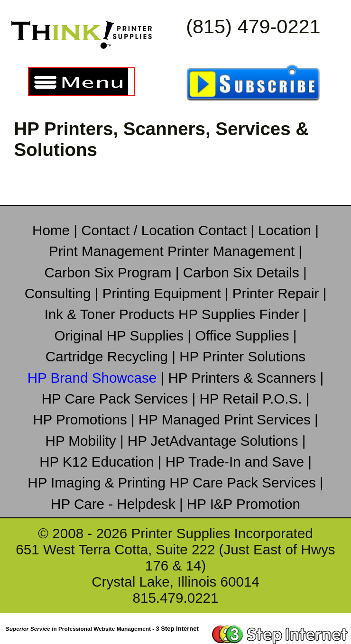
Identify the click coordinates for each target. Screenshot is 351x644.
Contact (224, 230)
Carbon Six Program (110, 272)
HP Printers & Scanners (244, 378)
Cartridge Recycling (109, 356)
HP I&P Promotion (244, 504)
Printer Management (233, 251)
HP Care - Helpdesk (115, 504)
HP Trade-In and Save (237, 462)
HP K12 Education (99, 462)
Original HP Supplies (121, 336)
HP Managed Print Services (226, 419)
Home (53, 230)
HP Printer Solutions (242, 356)
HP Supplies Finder (241, 314)
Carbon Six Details (243, 272)
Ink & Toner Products (111, 314)
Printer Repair (278, 293)
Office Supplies (244, 336)
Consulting (60, 293)
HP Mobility (83, 441)
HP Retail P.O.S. (252, 399)
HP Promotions (82, 419)
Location (286, 230)
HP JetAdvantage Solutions (215, 441)
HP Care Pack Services (117, 399)
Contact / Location (140, 230)
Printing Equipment (164, 293)
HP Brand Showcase (94, 378)
